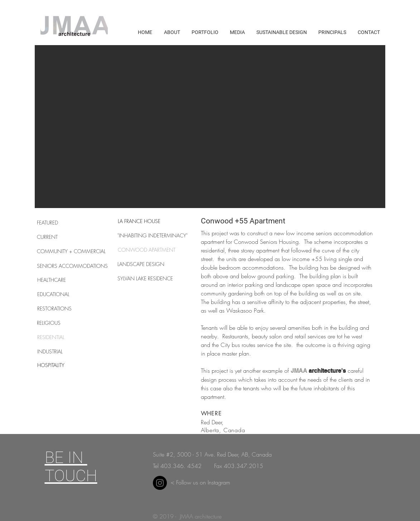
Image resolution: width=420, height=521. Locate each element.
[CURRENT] (62, 237)
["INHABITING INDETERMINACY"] (153, 236)
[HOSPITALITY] (63, 365)
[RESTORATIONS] (63, 309)
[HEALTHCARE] (63, 280)
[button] (210, 127)
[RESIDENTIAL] (63, 337)
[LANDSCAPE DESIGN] (143, 264)
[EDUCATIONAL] (63, 294)
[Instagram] (160, 483)
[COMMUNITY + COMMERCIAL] (71, 251)
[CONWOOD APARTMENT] (147, 250)
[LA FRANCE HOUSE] (139, 221)
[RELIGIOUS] (62, 323)
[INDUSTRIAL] (63, 352)
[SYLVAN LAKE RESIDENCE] (145, 279)
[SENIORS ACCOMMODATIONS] (72, 266)
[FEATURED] (62, 223)
